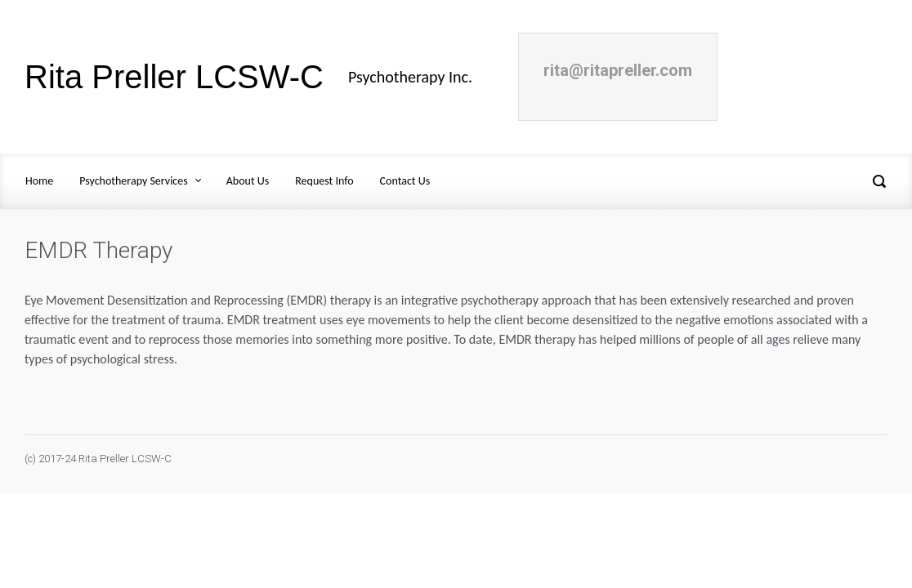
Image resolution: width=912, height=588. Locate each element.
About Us (248, 181)
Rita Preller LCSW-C (174, 77)
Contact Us (405, 181)
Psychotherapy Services (133, 181)
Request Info (324, 181)
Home (39, 181)
